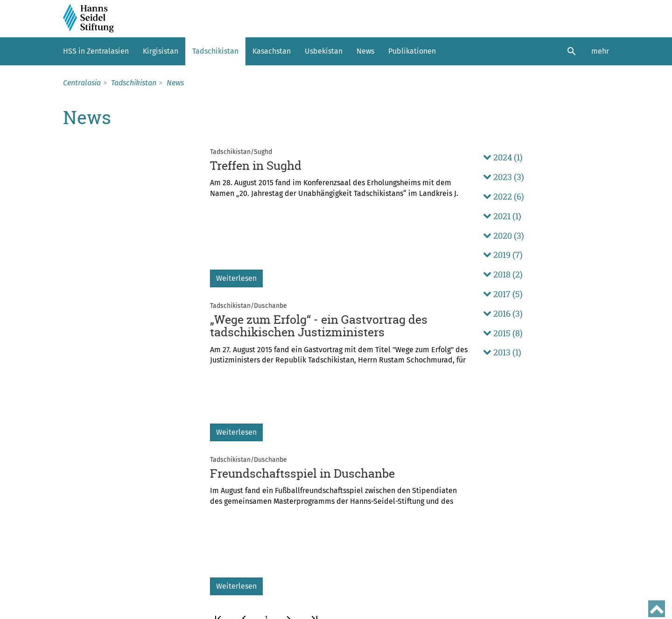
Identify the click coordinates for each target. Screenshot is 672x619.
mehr (600, 51)
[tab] (546, 158)
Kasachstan (272, 51)
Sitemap (108, 595)
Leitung (77, 556)
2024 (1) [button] (503, 157)
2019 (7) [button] (503, 255)
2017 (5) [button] (503, 294)
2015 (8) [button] (503, 333)
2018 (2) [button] (503, 275)
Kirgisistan (161, 51)
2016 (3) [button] (503, 314)
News (365, 51)
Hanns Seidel (88, 544)
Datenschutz (191, 595)
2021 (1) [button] (502, 216)
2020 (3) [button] (504, 236)
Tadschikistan (215, 51)
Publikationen (412, 51)
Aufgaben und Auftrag (104, 521)
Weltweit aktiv (90, 533)
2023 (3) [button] (504, 177)
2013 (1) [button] (502, 352)
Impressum (146, 595)
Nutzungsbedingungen (101, 611)
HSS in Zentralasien (96, 51)
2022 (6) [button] (504, 197)
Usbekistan (324, 51)
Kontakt (76, 595)
